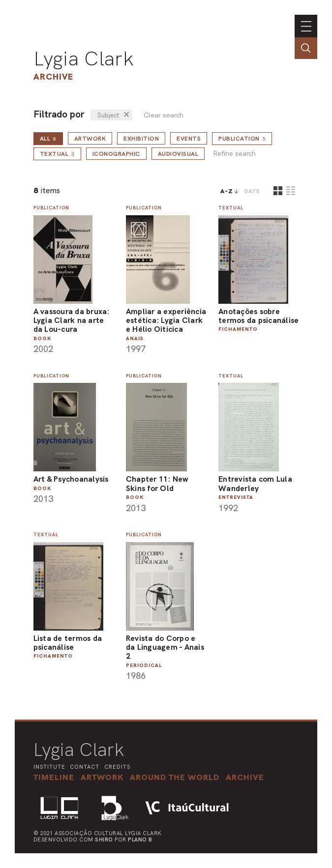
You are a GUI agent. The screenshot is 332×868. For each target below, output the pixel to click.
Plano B (140, 839)
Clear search (164, 115)
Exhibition (141, 139)
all (48, 139)
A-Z (227, 191)
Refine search (234, 154)
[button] (175, 777)
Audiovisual (178, 154)
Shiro (104, 839)
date (252, 191)
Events (189, 139)
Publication (242, 139)
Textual (57, 154)
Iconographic (116, 154)
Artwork (90, 139)
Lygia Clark (84, 58)
